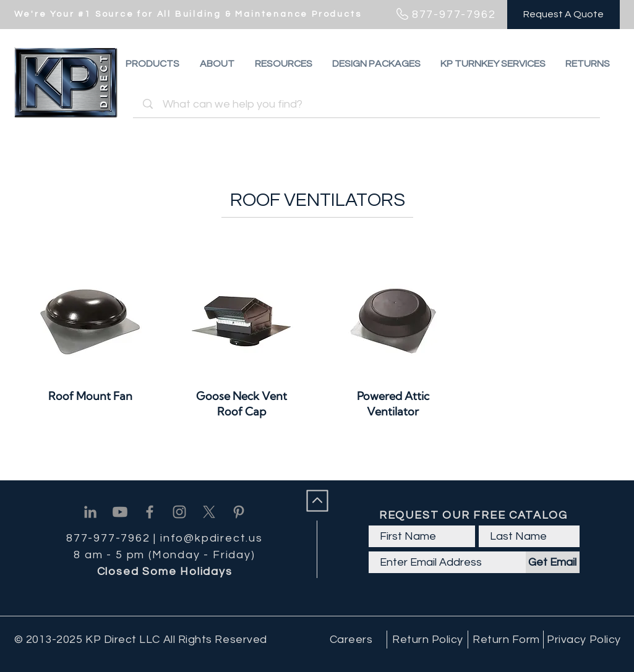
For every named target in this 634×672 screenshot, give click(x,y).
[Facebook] (150, 512)
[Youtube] (120, 512)
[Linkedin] (90, 512)
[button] (588, 64)
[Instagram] (179, 512)
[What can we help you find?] (368, 104)
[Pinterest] (239, 512)
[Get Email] (553, 562)
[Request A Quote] (563, 15)
